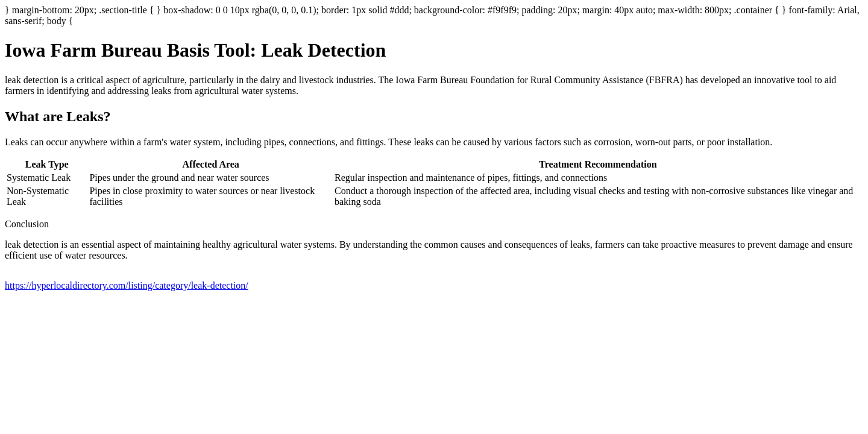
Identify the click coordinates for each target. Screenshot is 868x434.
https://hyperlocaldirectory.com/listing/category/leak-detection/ (127, 285)
